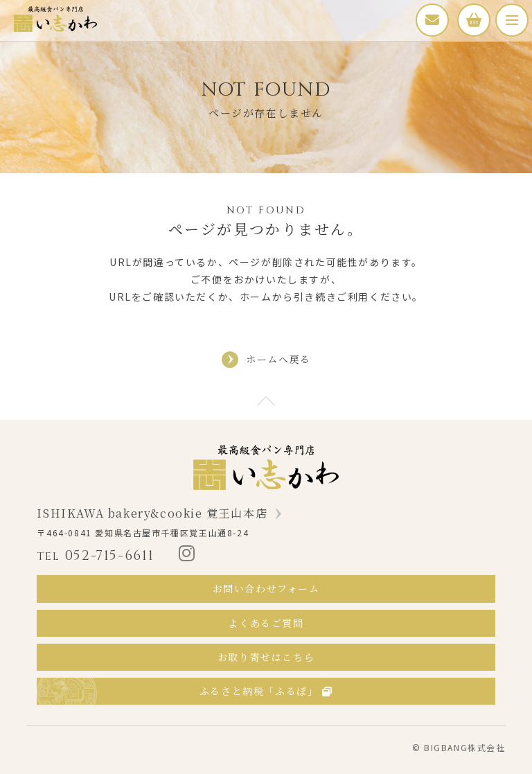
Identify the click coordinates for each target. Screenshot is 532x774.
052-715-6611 (96, 556)
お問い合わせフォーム (266, 588)
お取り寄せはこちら (266, 657)
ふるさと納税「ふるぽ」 (266, 691)
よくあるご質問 (266, 623)
